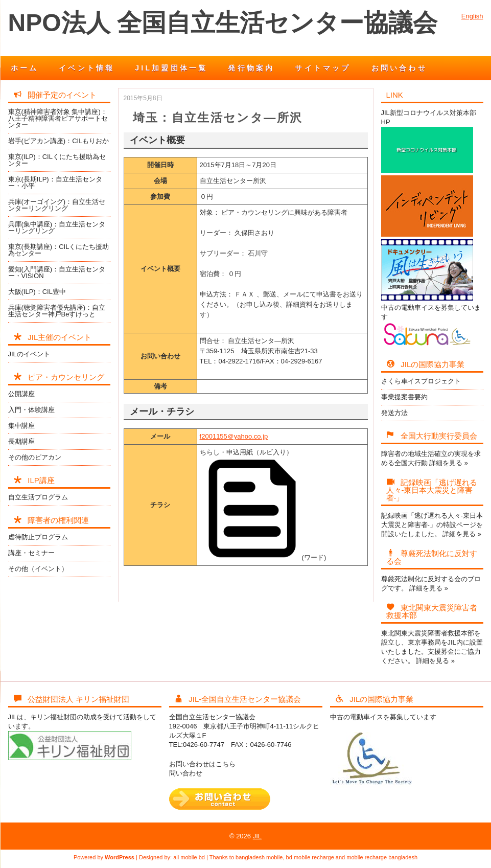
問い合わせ (186, 773)
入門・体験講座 (31, 410)
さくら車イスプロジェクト (421, 381)
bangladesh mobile (259, 857)
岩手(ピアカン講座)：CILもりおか (59, 141)
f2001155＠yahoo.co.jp (234, 436)
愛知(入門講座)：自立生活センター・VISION (57, 272)
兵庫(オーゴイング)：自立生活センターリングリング (57, 205)
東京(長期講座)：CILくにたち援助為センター (59, 250)
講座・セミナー (31, 553)
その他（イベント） (38, 569)
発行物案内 (251, 68)
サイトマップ (323, 68)
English (472, 16)
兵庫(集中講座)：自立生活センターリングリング (57, 227)
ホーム (25, 68)
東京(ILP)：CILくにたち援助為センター (57, 160)
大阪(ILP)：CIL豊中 (37, 292)
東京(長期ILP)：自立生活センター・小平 (55, 182)
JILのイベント (29, 354)
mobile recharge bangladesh (382, 857)
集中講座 (21, 426)
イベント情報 (87, 68)
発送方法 (394, 413)
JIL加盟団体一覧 (171, 68)
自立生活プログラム (38, 497)
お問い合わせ (399, 68)
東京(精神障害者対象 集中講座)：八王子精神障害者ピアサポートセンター (58, 118)
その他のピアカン (35, 457)
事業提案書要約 (404, 397)
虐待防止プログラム (38, 537)
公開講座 (21, 394)
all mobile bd (189, 857)
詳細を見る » (449, 463)
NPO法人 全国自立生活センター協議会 (223, 23)
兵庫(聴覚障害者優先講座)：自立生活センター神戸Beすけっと (57, 311)
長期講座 (21, 441)
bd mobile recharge (310, 857)
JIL (257, 836)
